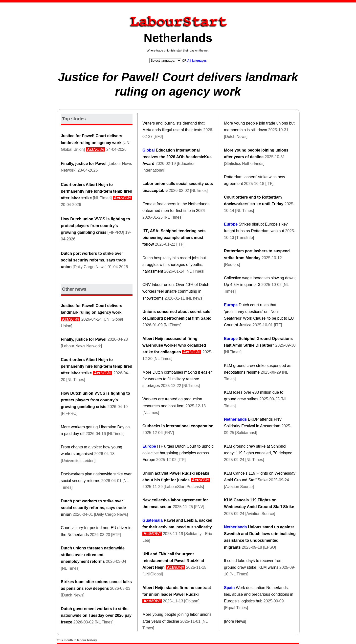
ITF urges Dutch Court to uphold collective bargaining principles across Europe (178, 453)
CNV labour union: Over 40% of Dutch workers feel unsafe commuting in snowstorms (176, 291)
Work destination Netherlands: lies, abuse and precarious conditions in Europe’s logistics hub (259, 594)
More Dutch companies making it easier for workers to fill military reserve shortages (177, 379)
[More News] (235, 621)
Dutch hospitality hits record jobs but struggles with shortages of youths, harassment (174, 265)
